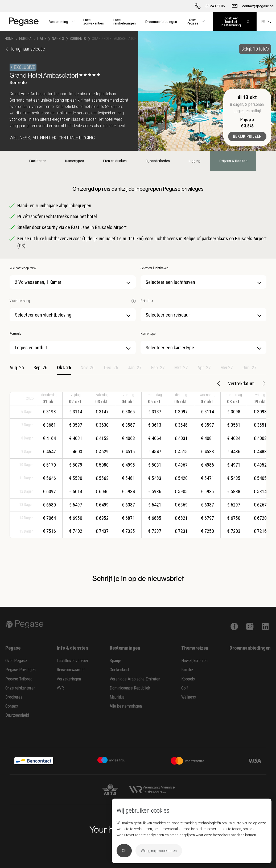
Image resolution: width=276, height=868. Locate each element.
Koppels (188, 679)
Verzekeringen (69, 679)
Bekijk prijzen (247, 136)
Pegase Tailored (19, 679)
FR (263, 22)
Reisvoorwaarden (71, 670)
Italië (42, 39)
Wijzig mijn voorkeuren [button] (159, 851)
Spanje (115, 661)
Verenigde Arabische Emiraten (135, 679)
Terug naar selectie (25, 49)
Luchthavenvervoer (73, 661)
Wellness (189, 697)
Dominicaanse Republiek (130, 688)
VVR (60, 688)
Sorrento (78, 39)
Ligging (194, 161)
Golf (185, 688)
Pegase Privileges (20, 670)
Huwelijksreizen (194, 661)
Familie (187, 670)
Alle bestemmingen (126, 706)
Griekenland (119, 670)
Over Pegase (16, 661)
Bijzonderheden (157, 161)
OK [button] (124, 851)
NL (269, 22)
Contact (12, 706)
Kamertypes (74, 161)
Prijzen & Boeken (233, 161)
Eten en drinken (114, 161)
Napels (58, 39)
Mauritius (117, 697)
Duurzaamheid (17, 715)
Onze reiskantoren (20, 688)
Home (9, 39)
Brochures (14, 697)
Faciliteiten (38, 161)
